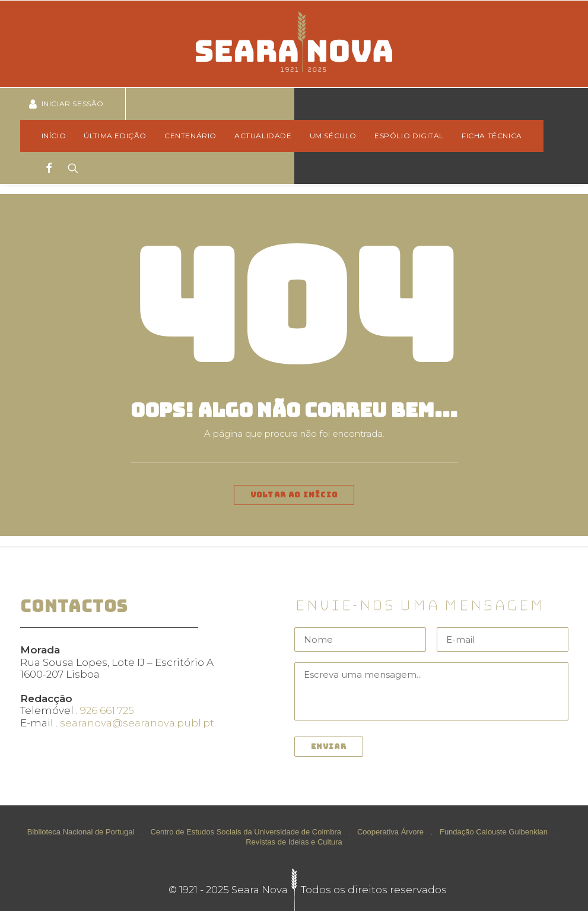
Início (54, 136)
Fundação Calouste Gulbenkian (494, 832)
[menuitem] (58, 136)
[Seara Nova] (294, 44)
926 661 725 (107, 710)
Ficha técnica (492, 136)
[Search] (69, 168)
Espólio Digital (409, 136)
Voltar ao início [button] (294, 495)
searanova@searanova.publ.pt (137, 723)
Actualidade (263, 136)
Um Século (333, 136)
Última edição (115, 136)
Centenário (190, 136)
